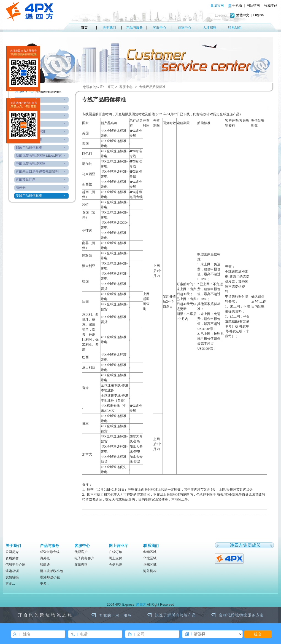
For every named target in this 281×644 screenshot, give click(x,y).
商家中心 (185, 28)
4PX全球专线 (50, 552)
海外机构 (150, 571)
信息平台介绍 (15, 565)
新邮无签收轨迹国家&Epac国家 (39, 156)
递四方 (141, 605)
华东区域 (150, 565)
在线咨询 (81, 565)
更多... (10, 584)
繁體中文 (243, 15)
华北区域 (150, 558)
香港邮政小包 (50, 577)
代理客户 (81, 552)
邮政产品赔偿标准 (29, 148)
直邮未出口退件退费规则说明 (37, 172)
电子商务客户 (84, 558)
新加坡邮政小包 (52, 571)
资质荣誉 (12, 558)
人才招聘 (210, 28)
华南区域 (150, 552)
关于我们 (109, 28)
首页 (84, 28)
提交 (258, 634)
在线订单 (115, 552)
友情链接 (12, 577)
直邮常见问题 (26, 180)
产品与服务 (134, 28)
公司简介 (12, 552)
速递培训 (12, 571)
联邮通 (45, 565)
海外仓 (21, 188)
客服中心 (160, 28)
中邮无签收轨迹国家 (31, 164)
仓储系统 (115, 565)
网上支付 (115, 558)
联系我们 (235, 28)
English (258, 15)
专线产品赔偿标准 (29, 196)
